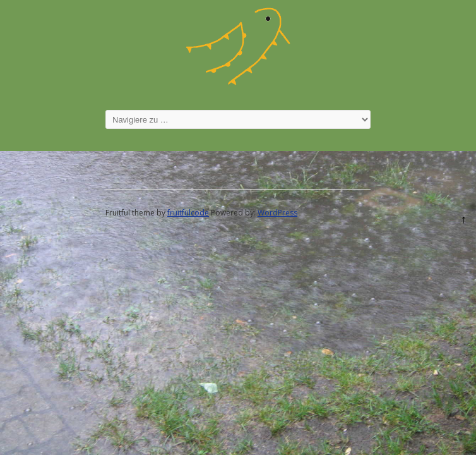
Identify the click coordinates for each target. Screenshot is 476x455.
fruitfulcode (188, 213)
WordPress (277, 213)
